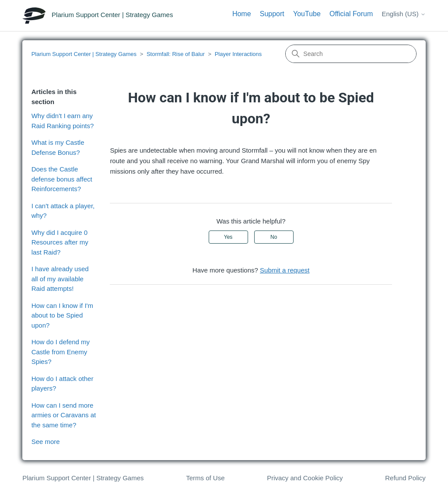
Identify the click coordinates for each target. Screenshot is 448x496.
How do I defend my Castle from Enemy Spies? (61, 352)
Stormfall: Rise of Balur (176, 54)
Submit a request (285, 270)
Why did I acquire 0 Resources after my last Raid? (60, 242)
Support (272, 14)
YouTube (307, 14)
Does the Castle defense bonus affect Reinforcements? (62, 179)
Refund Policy (405, 478)
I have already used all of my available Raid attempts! (60, 279)
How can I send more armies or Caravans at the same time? (64, 415)
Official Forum (351, 14)
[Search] (351, 54)
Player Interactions (238, 54)
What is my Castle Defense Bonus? (58, 147)
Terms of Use (205, 478)
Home (242, 14)
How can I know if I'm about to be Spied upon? (62, 315)
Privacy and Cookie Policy (305, 478)
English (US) (403, 14)
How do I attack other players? (63, 384)
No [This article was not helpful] (274, 237)
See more (46, 442)
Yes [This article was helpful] (228, 237)
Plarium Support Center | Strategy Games (84, 54)
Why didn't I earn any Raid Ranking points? (63, 121)
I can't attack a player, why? (63, 211)
